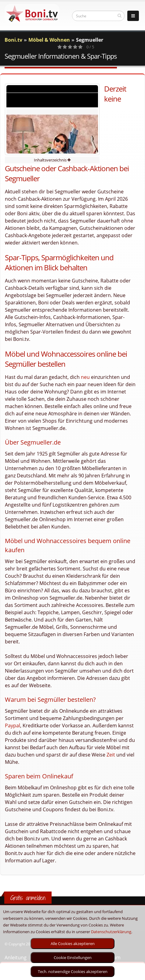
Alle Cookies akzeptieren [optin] (73, 944)
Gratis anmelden (28, 898)
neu (85, 377)
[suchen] (120, 16)
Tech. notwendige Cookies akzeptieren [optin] (73, 971)
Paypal (13, 725)
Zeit (111, 755)
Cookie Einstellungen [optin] (73, 957)
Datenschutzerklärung (111, 932)
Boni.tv (13, 40)
